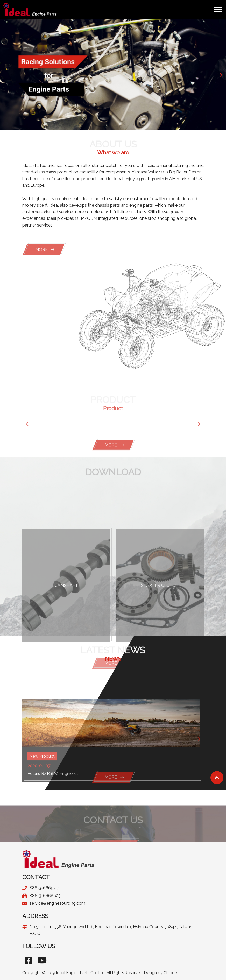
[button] (221, 74)
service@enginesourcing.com (57, 903)
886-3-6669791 (45, 888)
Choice (170, 973)
